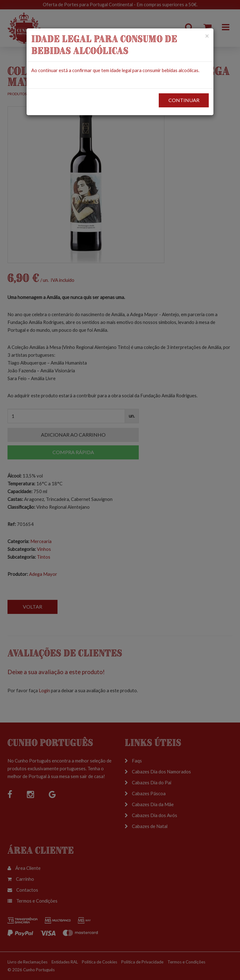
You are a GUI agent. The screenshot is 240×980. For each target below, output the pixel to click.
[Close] (207, 36)
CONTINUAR (184, 100)
